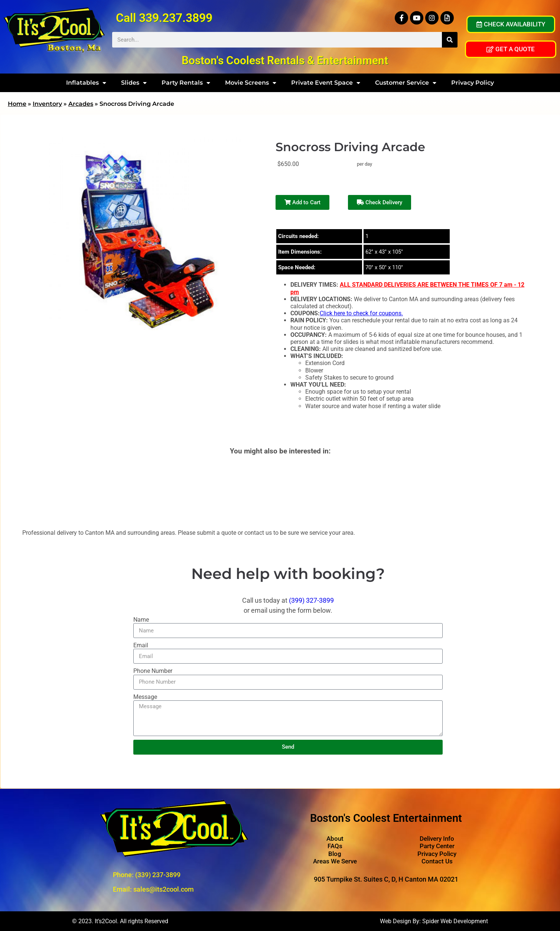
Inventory (47, 104)
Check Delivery (380, 202)
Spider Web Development (455, 921)
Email (141, 645)
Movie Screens (251, 83)
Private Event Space (326, 83)
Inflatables (86, 83)
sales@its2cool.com (164, 889)
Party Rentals (186, 83)
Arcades (81, 104)
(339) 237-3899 (158, 875)
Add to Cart (302, 202)
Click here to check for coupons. (361, 313)
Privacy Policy (473, 83)
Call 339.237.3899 (164, 18)
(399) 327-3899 (311, 600)
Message (145, 697)
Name (141, 620)
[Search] (450, 40)
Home (17, 104)
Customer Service (406, 83)
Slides (134, 83)
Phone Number (153, 671)
